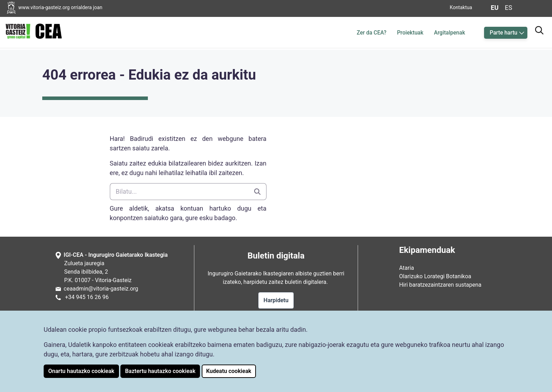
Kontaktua (461, 7)
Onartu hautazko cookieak (81, 371)
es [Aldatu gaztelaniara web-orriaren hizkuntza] (509, 8)
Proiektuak (410, 33)
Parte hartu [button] (503, 33)
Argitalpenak (450, 33)
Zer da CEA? (371, 33)
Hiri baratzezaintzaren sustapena (440, 285)
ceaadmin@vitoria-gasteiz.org (101, 289)
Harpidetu (276, 300)
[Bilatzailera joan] (539, 29)
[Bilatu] (179, 192)
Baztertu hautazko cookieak (160, 371)
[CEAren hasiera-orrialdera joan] (34, 31)
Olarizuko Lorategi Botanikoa (435, 276)
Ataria (407, 268)
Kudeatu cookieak (229, 371)
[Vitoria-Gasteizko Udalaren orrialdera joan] (60, 8)
